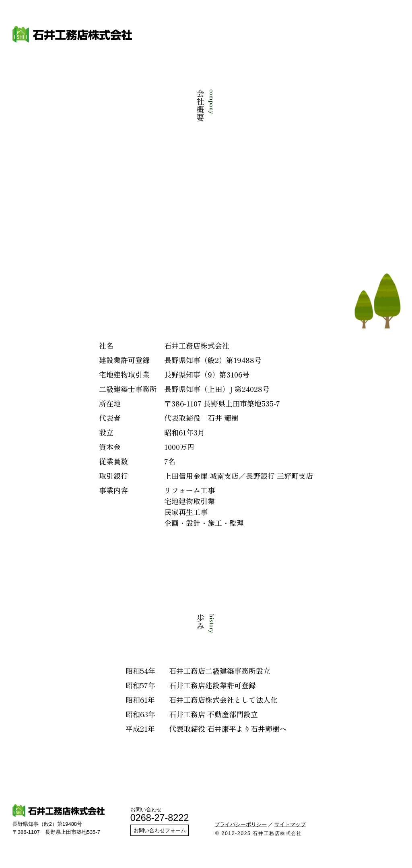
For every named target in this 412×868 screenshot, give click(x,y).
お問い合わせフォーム (160, 830)
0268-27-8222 (160, 818)
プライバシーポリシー (241, 824)
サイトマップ (290, 824)
